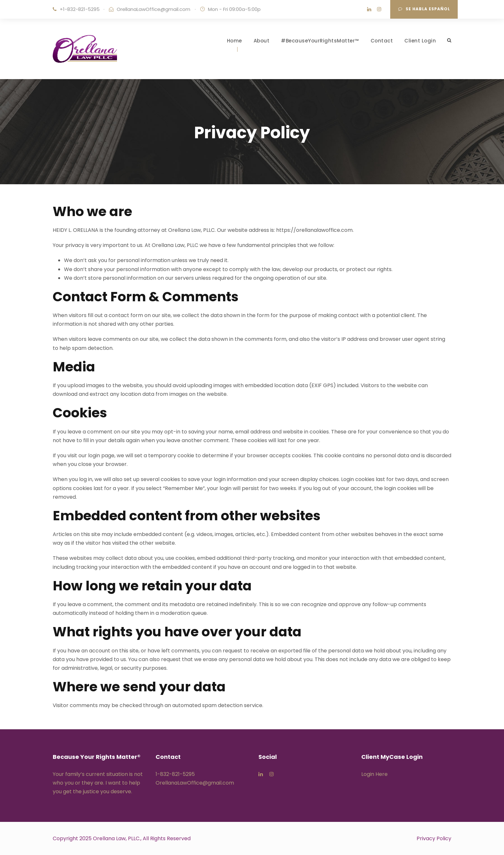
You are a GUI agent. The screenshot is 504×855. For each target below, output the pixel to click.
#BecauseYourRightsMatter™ (320, 41)
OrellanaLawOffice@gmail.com (153, 9)
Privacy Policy (434, 838)
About (262, 41)
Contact (382, 41)
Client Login (420, 41)
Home (234, 41)
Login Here (374, 774)
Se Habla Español (424, 9)
